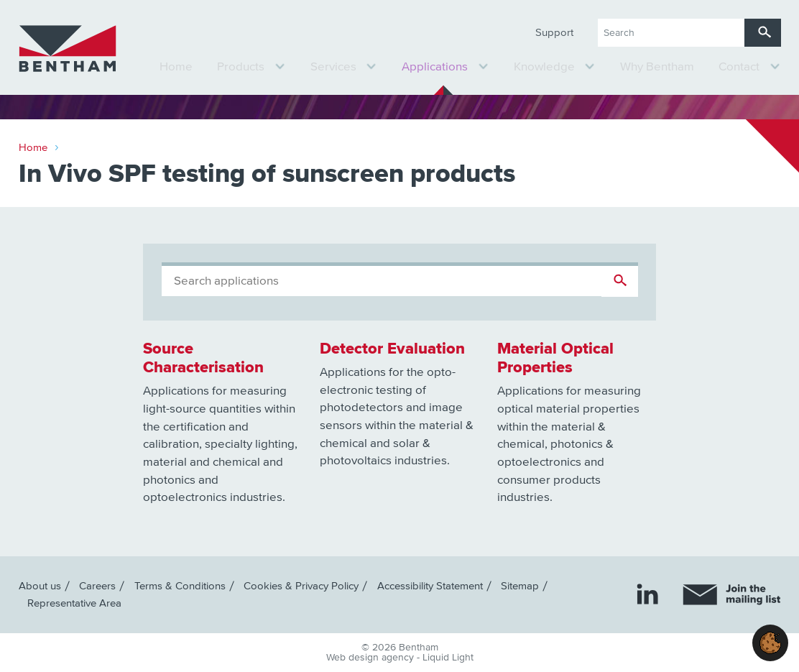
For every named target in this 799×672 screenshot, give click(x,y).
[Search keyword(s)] (671, 33)
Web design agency (371, 658)
